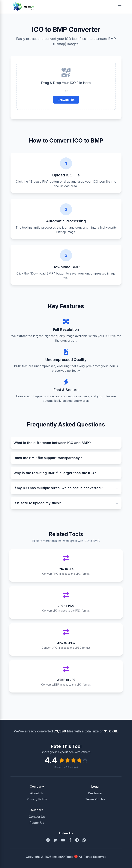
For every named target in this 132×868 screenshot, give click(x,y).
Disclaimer (95, 793)
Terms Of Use (95, 799)
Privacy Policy (37, 799)
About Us (37, 793)
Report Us (37, 823)
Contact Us (37, 817)
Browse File (66, 100)
